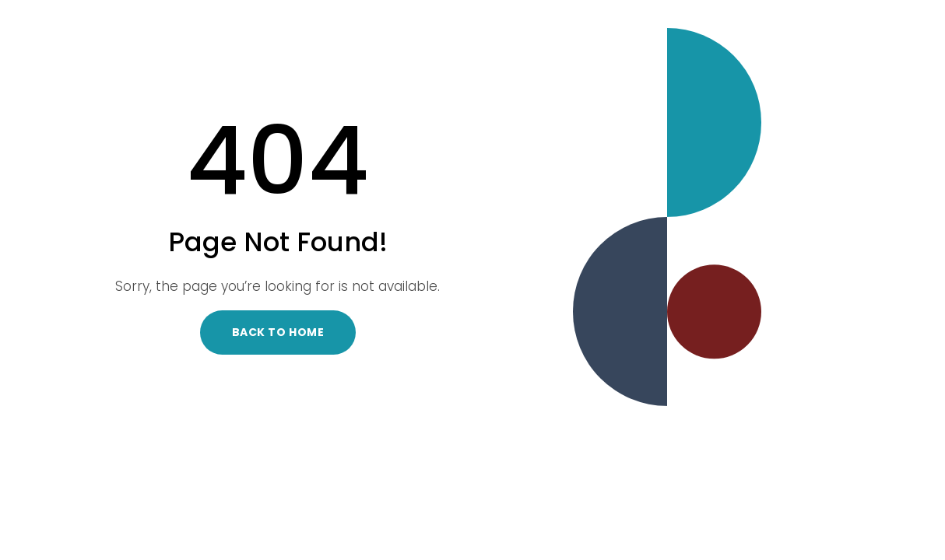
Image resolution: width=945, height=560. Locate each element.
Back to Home (278, 332)
